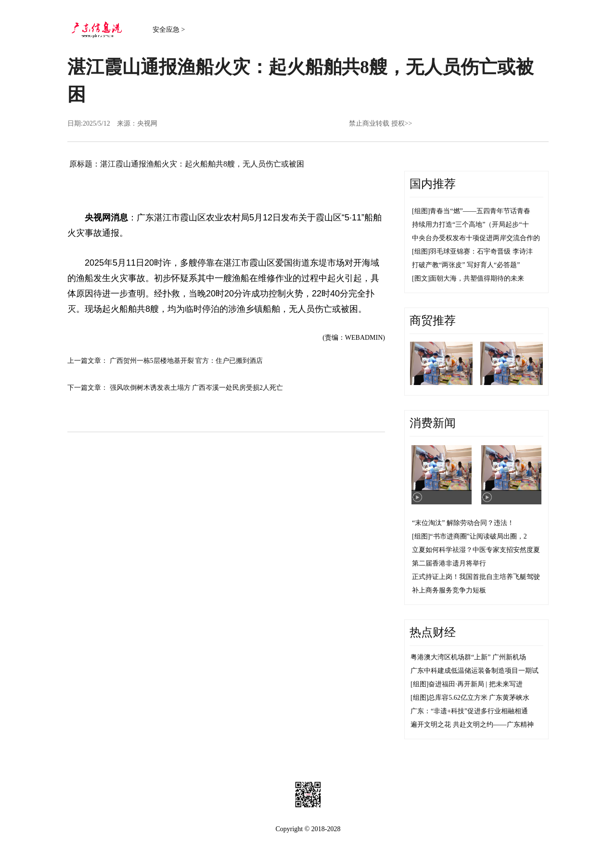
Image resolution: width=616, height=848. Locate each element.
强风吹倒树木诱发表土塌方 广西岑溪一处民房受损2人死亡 (197, 388)
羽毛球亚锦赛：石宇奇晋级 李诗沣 (481, 251)
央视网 (147, 123)
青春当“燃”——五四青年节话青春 (480, 211)
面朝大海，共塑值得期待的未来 (477, 278)
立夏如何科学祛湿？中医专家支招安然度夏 (476, 550)
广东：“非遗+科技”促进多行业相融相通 (469, 711)
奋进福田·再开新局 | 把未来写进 (475, 684)
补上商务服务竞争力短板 (449, 590)
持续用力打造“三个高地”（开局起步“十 (470, 225)
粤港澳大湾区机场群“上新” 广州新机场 (468, 657)
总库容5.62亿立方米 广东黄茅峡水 (479, 698)
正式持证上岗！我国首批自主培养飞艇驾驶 (476, 577)
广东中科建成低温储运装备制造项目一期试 (475, 671)
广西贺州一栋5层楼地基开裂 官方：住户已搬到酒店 (186, 361)
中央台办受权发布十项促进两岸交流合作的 (476, 238)
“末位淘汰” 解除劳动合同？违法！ (463, 523)
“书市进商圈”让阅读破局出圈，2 (478, 536)
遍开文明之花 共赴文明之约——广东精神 (472, 725)
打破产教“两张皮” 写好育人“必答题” (466, 265)
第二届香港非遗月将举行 (449, 563)
